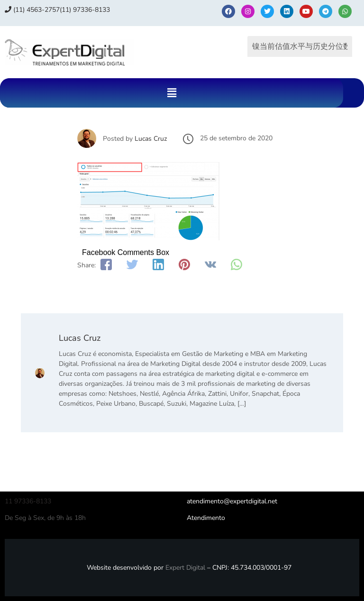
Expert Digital (185, 568)
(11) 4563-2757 (32, 10)
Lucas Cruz (151, 139)
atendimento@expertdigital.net (232, 501)
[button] (172, 93)
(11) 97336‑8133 (85, 10)
